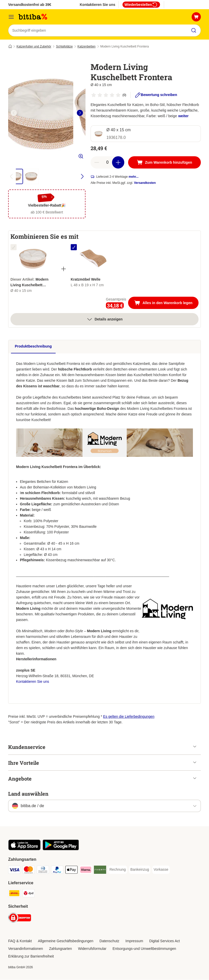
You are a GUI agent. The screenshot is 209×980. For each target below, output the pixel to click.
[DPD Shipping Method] (29, 894)
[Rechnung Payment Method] (118, 870)
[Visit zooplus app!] (24, 849)
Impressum (134, 941)
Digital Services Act (165, 941)
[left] (14, 113)
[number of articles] (107, 163)
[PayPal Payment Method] (57, 871)
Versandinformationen (26, 949)
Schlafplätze (64, 47)
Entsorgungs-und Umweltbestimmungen (144, 949)
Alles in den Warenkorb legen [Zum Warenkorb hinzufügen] (166, 304)
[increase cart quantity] (118, 163)
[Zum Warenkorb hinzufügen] (164, 163)
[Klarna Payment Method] (86, 871)
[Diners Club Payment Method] (43, 871)
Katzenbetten (87, 47)
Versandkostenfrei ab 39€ (30, 5)
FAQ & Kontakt (20, 941)
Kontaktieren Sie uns (97, 5)
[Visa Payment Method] (14, 871)
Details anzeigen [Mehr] (105, 319)
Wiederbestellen (141, 5)
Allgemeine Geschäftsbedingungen (66, 941)
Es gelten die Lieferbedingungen (129, 717)
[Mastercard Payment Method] (29, 871)
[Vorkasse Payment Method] (161, 870)
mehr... (134, 177)
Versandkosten (145, 183)
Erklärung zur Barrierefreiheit (31, 957)
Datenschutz (109, 941)
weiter (183, 116)
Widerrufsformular (92, 949)
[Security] (20, 919)
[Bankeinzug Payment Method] (140, 870)
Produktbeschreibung (33, 346)
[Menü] (11, 17)
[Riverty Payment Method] (100, 871)
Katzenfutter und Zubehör (34, 47)
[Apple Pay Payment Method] (71, 871)
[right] (80, 113)
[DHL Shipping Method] (14, 894)
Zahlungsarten (60, 949)
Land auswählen (28, 794)
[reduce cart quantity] (97, 163)
